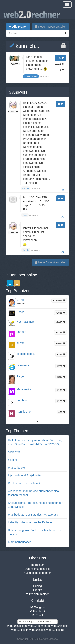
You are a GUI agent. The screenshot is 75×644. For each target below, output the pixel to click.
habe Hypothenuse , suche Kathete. (30, 522)
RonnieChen (24, 412)
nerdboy (22, 400)
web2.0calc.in (37, 630)
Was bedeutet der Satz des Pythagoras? (33, 515)
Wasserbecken (17, 468)
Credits (37, 590)
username (23, 365)
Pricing (37, 586)
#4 (63, 252)
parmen (21, 332)
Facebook (37, 611)
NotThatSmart (25, 322)
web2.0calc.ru (55, 630)
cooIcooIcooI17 (26, 354)
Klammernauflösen (20, 542)
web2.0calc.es (59, 626)
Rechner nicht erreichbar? (24, 483)
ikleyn (20, 376)
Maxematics (24, 389)
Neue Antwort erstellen (50, 27)
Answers (18, 92)
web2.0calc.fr (20, 630)
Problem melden (38, 594)
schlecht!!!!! (15, 452)
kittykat (21, 343)
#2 (63, 217)
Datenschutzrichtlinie (37, 569)
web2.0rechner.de (39, 626)
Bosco (20, 312)
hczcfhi (12, 460)
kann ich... (24, 46)
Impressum (37, 565)
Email (37, 615)
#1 (63, 190)
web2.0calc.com (17, 626)
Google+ (37, 607)
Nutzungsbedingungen (37, 573)
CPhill (20, 300)
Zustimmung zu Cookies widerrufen (37, 622)
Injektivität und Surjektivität (25, 475)
